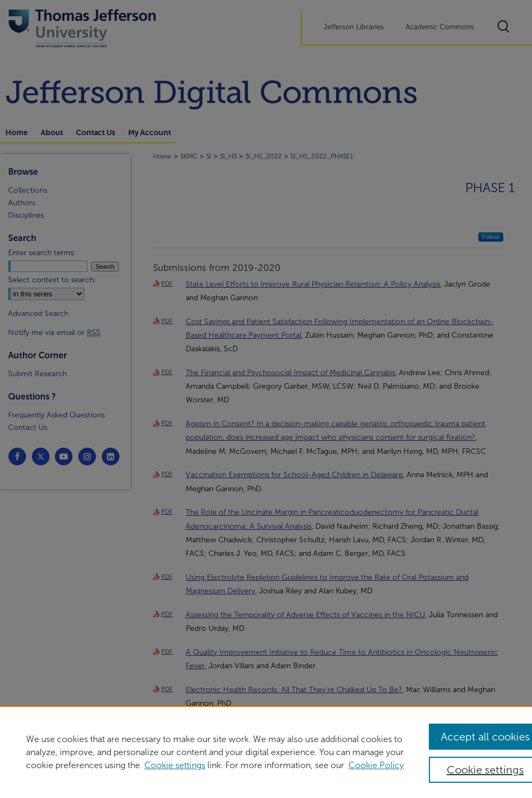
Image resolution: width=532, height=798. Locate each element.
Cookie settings (175, 765)
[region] (266, 752)
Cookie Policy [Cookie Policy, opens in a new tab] (376, 765)
